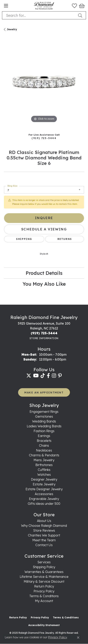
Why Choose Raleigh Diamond (44, 526)
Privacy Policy (44, 591)
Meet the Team (44, 540)
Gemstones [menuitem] (44, 416)
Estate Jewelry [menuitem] (44, 484)
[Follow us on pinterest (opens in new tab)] (60, 376)
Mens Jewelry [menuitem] (44, 460)
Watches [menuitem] (44, 475)
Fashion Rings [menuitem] (44, 431)
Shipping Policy (44, 567)
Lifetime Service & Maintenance (44, 577)
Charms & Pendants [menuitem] (44, 455)
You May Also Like (44, 284)
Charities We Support (44, 535)
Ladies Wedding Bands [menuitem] (44, 426)
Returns (65, 239)
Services (44, 562)
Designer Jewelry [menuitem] (44, 479)
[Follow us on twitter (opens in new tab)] (29, 376)
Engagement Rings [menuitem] (44, 412)
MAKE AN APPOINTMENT (44, 392)
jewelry (12, 29)
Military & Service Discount (44, 581)
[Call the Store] (44, 333)
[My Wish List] (74, 6)
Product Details (44, 273)
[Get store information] (44, 338)
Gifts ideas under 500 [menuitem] (44, 504)
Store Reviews (44, 530)
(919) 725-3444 (44, 138)
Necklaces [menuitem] (44, 450)
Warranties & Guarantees (44, 572)
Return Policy (44, 586)
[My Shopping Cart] (81, 6)
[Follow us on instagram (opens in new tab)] (54, 376)
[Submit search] (81, 15)
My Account (44, 601)
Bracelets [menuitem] (44, 441)
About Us (44, 521)
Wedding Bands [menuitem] (44, 421)
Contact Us (44, 545)
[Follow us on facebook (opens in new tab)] (48, 376)
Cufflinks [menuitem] (44, 470)
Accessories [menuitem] (44, 494)
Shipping (24, 239)
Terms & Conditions (44, 596)
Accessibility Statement (44, 625)
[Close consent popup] (78, 638)
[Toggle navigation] (6, 6)
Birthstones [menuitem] (44, 465)
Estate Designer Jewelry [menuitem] (44, 489)
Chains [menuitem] (44, 445)
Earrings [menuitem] (44, 436)
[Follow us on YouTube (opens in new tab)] (36, 376)
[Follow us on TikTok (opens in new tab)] (43, 376)
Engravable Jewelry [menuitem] (44, 499)
